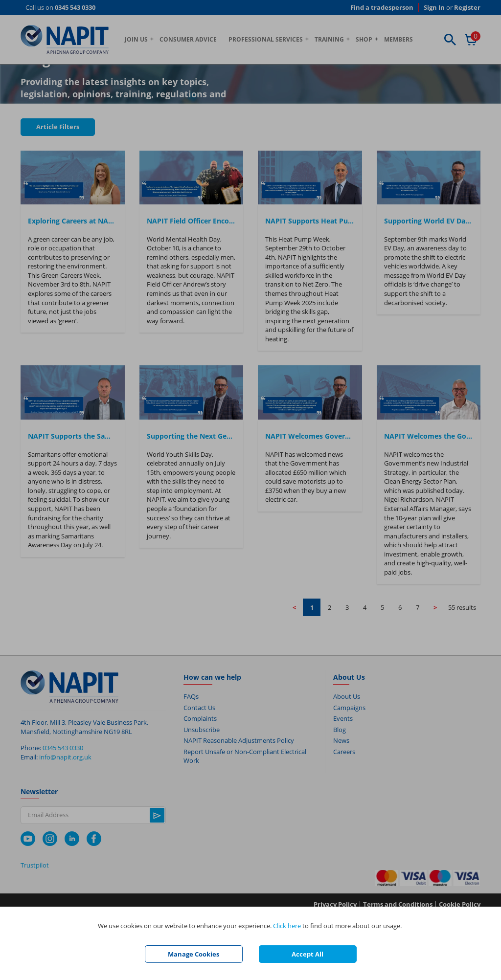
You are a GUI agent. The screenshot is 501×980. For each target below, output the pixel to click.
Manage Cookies (194, 954)
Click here (287, 926)
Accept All (307, 954)
